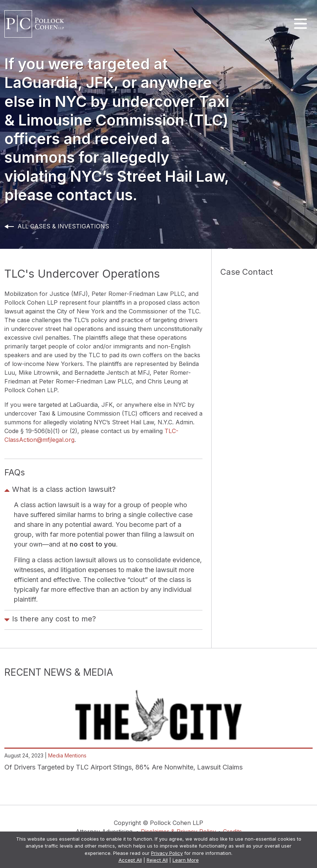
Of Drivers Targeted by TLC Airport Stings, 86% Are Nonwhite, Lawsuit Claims (123, 767)
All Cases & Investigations (63, 226)
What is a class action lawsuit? (60, 490)
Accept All (130, 860)
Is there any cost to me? (50, 620)
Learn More (186, 860)
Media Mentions (67, 755)
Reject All (157, 860)
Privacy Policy (167, 853)
